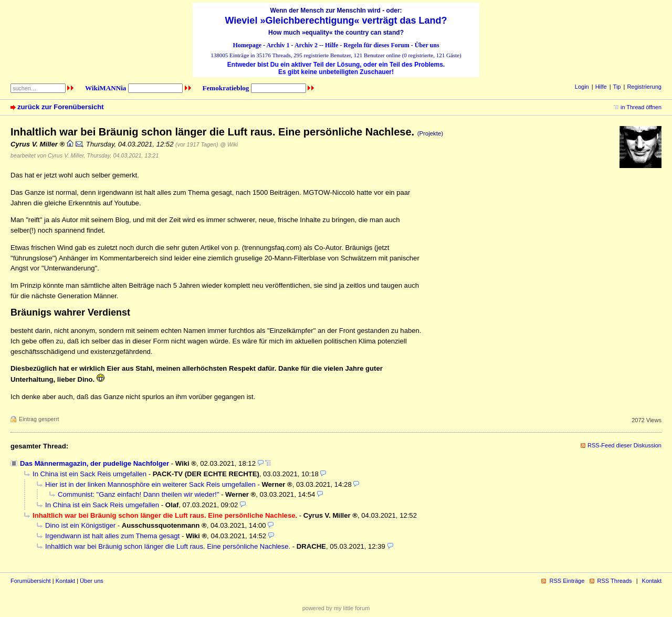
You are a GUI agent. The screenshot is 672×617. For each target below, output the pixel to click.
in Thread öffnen (641, 107)
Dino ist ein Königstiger (80, 525)
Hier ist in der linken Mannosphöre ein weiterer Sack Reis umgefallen (150, 484)
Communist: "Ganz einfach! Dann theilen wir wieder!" (138, 494)
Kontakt (65, 581)
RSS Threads (615, 581)
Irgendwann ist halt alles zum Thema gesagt (112, 536)
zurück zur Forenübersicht (61, 107)
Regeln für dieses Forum (376, 45)
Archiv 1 (278, 45)
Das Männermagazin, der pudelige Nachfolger (94, 463)
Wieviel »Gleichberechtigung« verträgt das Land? (336, 20)
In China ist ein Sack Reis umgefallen (90, 474)
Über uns (427, 45)
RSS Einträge (567, 581)
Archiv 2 (306, 45)
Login (582, 87)
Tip (617, 87)
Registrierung (644, 87)
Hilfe (332, 45)
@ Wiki (229, 144)
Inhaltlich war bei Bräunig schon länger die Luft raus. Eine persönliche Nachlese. (168, 546)
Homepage (247, 45)
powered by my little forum (336, 608)
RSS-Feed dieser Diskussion (624, 445)
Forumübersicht (31, 581)
